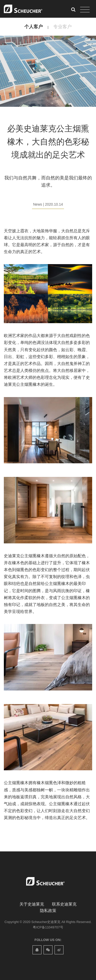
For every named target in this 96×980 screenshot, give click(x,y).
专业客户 (62, 27)
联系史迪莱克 (64, 904)
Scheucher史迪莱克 (46, 922)
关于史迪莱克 (32, 904)
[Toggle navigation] (85, 10)
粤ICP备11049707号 (48, 927)
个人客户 (34, 27)
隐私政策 (48, 911)
